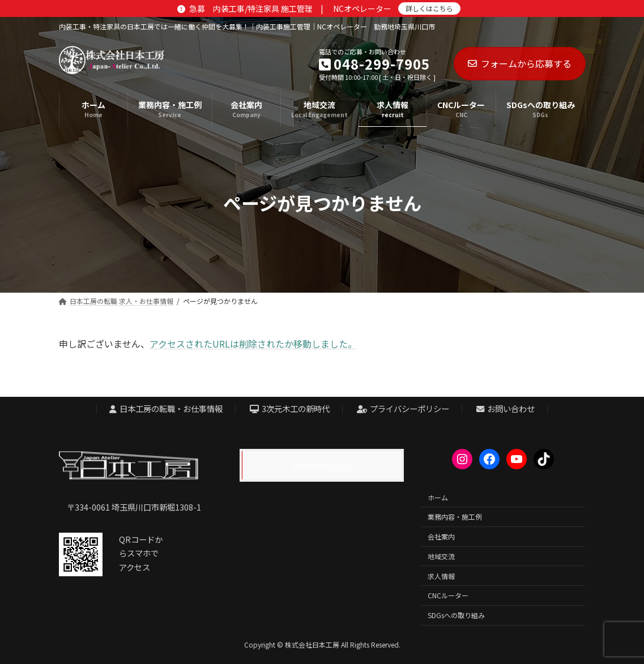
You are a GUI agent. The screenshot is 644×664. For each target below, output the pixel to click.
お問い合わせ (506, 409)
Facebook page (322, 466)
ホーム (438, 497)
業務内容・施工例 (455, 517)
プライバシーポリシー (403, 409)
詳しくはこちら (429, 8)
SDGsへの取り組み (456, 615)
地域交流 (441, 556)
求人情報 (441, 576)
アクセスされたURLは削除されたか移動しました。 (253, 344)
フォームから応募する (520, 63)
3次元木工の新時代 (290, 409)
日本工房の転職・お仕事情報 (166, 409)
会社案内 (441, 536)
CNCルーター (448, 596)
